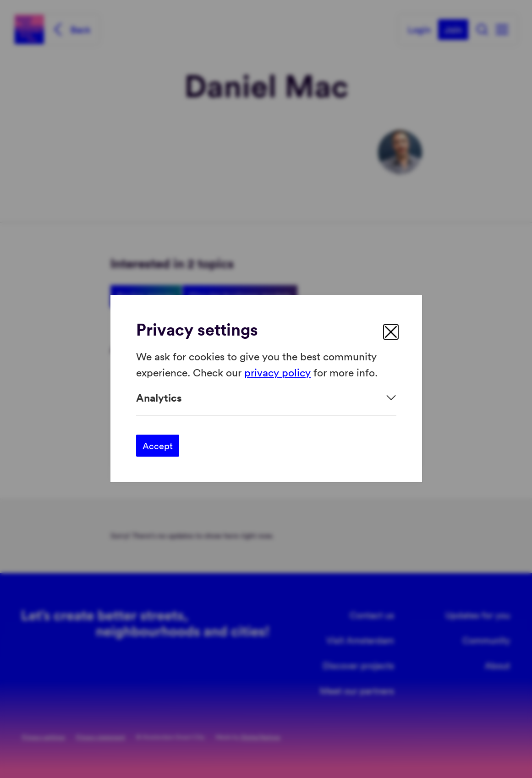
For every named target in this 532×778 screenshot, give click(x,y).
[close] (391, 332)
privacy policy (277, 372)
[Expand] (266, 398)
